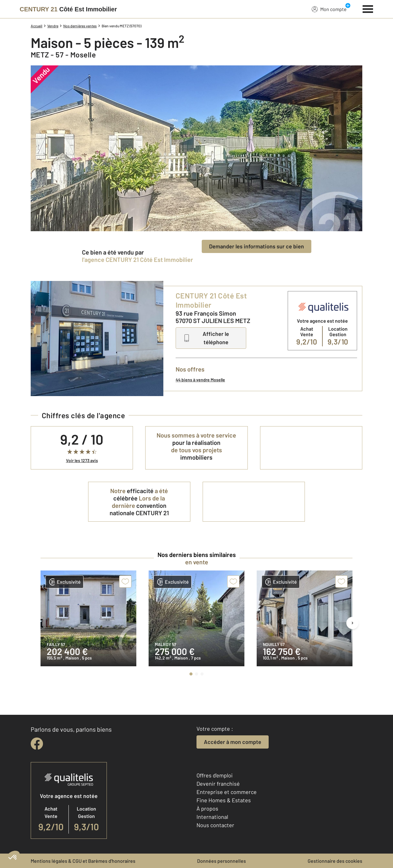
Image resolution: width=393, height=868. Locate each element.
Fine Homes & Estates (224, 800)
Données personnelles (222, 861)
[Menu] (368, 8)
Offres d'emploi (215, 775)
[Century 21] (68, 9)
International (212, 817)
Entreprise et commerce (227, 792)
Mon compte (329, 9)
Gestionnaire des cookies (335, 861)
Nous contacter (215, 825)
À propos (207, 808)
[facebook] (37, 744)
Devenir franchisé (218, 784)
